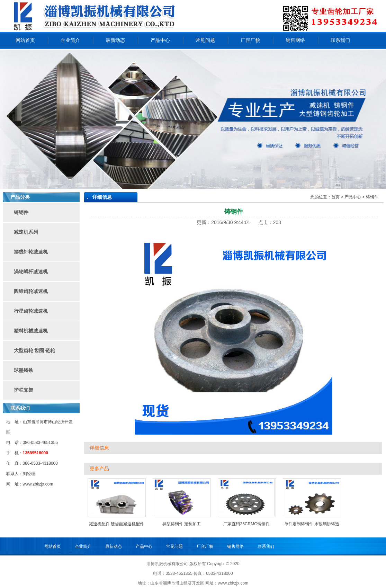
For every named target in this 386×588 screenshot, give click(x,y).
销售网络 (295, 40)
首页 (335, 197)
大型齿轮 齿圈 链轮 (35, 350)
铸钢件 (21, 212)
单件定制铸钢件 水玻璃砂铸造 (312, 524)
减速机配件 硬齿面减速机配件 (116, 524)
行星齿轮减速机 (31, 311)
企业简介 (70, 40)
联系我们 (340, 40)
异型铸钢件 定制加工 (182, 524)
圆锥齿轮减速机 (31, 291)
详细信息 (99, 448)
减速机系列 (26, 232)
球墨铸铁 (24, 370)
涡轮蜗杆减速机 (31, 271)
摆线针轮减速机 (31, 252)
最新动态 (115, 40)
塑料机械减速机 (31, 331)
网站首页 (25, 40)
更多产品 (99, 469)
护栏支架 (24, 390)
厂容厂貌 (250, 40)
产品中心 (160, 40)
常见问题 (205, 40)
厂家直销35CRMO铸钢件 (246, 524)
